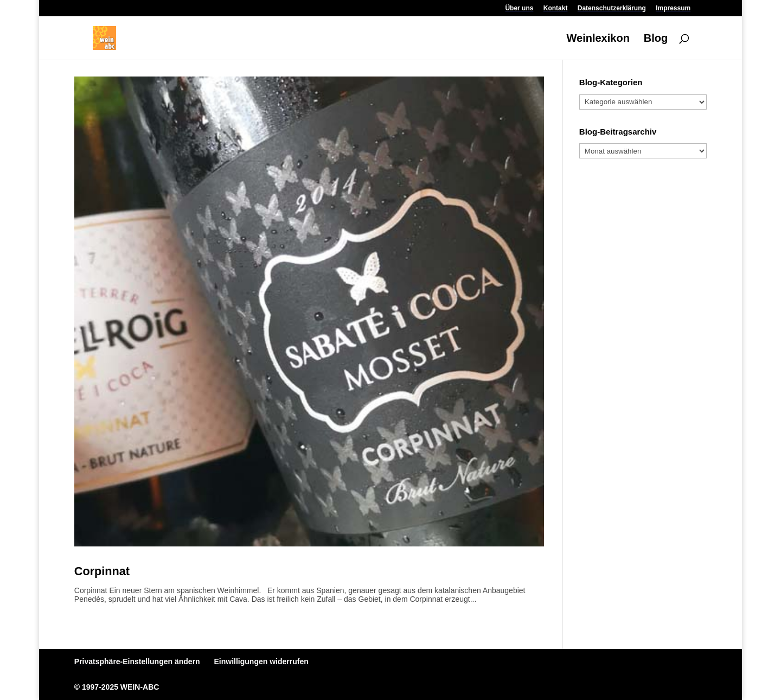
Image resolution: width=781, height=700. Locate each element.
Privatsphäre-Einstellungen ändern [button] (137, 661)
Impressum (673, 8)
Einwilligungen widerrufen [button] (261, 661)
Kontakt (556, 8)
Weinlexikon (598, 39)
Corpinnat (102, 571)
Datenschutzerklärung (612, 8)
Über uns (519, 8)
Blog (656, 39)
